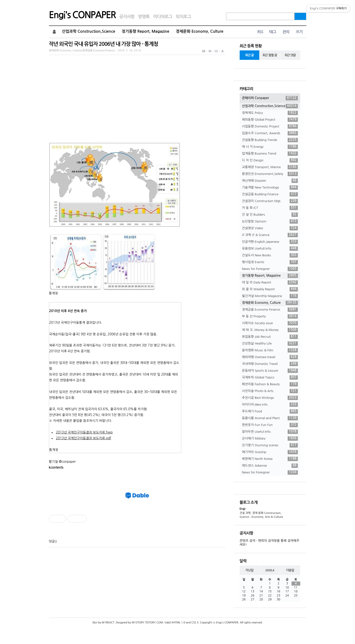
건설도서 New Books (270, 255)
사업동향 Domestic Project (270, 126)
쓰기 (299, 32)
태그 (273, 32)
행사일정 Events (270, 262)
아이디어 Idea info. (270, 405)
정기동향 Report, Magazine (145, 31)
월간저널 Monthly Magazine (270, 296)
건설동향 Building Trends (270, 140)
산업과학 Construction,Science (88, 31)
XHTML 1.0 (178, 623)
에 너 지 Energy (270, 147)
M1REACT (108, 623)
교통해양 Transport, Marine (270, 167)
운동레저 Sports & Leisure (270, 371)
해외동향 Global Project (270, 120)
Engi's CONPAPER (82, 15)
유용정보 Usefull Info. (270, 249)
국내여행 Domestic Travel (270, 364)
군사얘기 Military (270, 439)
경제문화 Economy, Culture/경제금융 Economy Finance (82, 51)
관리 (286, 32)
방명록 (144, 17)
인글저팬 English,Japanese (270, 242)
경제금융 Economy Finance (270, 310)
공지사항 (127, 17)
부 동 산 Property (270, 316)
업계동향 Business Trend (270, 154)
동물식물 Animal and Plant (270, 418)
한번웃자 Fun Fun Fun (270, 425)
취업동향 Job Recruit (270, 337)
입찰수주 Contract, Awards (270, 133)
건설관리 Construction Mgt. (270, 201)
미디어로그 (163, 17)
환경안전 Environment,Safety (270, 174)
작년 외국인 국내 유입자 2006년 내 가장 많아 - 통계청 (103, 44)
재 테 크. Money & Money (270, 330)
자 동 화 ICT (270, 208)
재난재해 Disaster (270, 181)
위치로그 (183, 17)
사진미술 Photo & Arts (270, 391)
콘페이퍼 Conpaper (270, 98)
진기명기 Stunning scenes (270, 445)
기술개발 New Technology (270, 188)
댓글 (52, 541)
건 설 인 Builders (270, 215)
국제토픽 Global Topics (270, 377)
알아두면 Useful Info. (270, 432)
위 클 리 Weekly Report (270, 289)
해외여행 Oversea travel (270, 357)
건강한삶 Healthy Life (270, 344)
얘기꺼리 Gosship (270, 452)
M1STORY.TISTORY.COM (147, 623)
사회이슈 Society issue (270, 323)
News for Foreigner (270, 269)
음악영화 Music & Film (270, 350)
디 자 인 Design (270, 160)
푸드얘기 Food (270, 411)
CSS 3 (195, 623)
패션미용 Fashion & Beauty (270, 384)
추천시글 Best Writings (270, 398)
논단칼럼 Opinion (270, 221)
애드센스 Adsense (270, 466)
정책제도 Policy (270, 113)
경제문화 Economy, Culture (200, 31)
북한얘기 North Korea (270, 459)
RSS (260, 32)
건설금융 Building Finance (270, 194)
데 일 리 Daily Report (270, 283)
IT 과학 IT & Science (270, 235)
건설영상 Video (270, 228)
